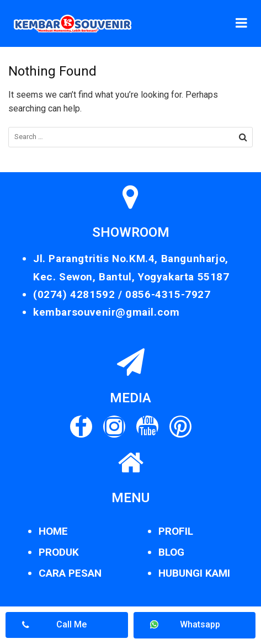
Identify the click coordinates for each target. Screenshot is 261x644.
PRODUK (59, 552)
